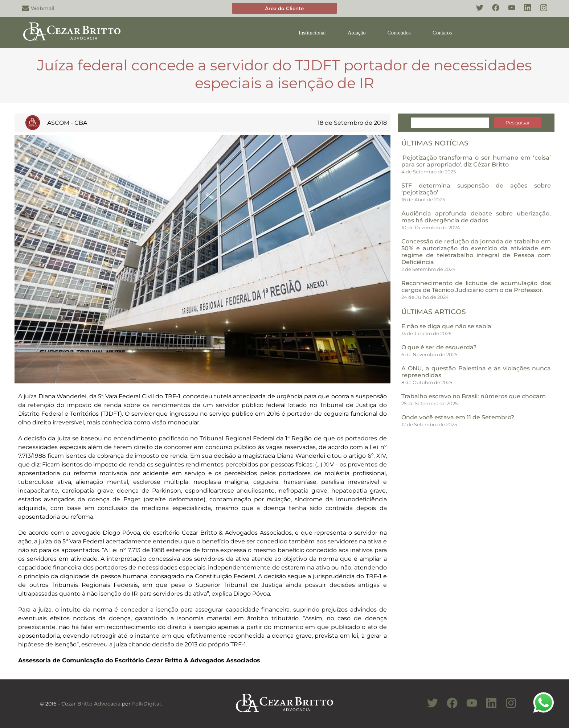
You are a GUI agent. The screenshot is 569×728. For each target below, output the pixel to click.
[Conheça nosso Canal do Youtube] (468, 707)
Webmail (38, 8)
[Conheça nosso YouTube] (508, 12)
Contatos (442, 33)
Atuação (357, 33)
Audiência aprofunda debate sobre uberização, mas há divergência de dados (476, 217)
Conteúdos (399, 33)
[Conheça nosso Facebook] (492, 12)
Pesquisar (518, 123)
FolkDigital (146, 704)
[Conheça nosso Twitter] (476, 12)
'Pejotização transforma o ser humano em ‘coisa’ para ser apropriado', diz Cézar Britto (476, 161)
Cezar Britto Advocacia (91, 704)
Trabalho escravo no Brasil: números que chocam (474, 396)
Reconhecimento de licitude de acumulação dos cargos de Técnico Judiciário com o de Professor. (476, 287)
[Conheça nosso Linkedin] (524, 12)
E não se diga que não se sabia (446, 326)
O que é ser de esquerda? (439, 347)
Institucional (312, 33)
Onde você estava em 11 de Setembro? (458, 417)
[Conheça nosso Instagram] (540, 12)
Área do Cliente (284, 8)
